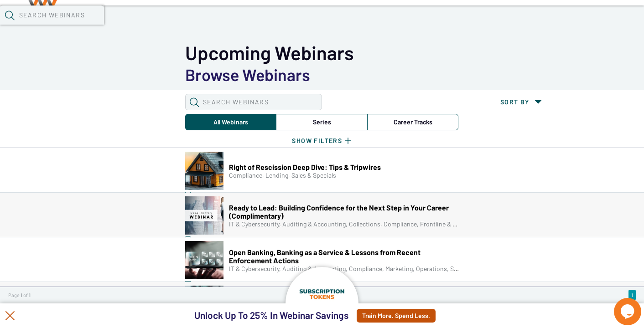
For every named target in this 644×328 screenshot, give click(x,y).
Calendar (213, 23)
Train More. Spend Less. (416, 316)
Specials (320, 23)
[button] (465, 22)
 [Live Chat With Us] (619, 305)
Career (237, 75)
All (88, 75)
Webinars (162, 23)
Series (163, 75)
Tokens (258, 23)
